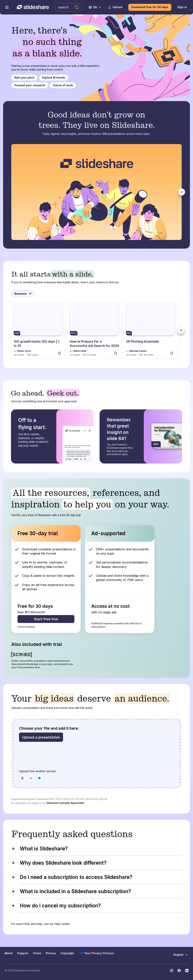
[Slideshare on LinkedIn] (187, 971)
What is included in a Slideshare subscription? (71, 891)
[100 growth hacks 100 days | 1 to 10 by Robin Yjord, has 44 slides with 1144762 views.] (38, 330)
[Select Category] (23, 293)
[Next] (182, 192)
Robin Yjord (24, 351)
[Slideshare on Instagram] (171, 971)
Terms (37, 953)
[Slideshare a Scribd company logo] (33, 7)
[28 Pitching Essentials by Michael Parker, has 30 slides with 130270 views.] (151, 330)
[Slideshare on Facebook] (179, 971)
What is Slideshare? (40, 849)
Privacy (51, 953)
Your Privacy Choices (96, 953)
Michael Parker (138, 351)
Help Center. (62, 924)
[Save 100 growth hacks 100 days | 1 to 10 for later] (59, 353)
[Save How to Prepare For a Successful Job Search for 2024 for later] (116, 353)
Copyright (67, 953)
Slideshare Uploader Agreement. (66, 803)
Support (23, 953)
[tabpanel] (97, 192)
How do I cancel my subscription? (56, 906)
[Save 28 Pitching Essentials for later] (172, 353)
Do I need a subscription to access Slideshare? (72, 877)
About (9, 953)
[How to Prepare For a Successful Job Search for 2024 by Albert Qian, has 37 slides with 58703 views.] (94, 330)
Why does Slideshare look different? (59, 863)
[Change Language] (95, 7)
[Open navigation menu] (7, 7)
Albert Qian (80, 351)
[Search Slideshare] (69, 7)
